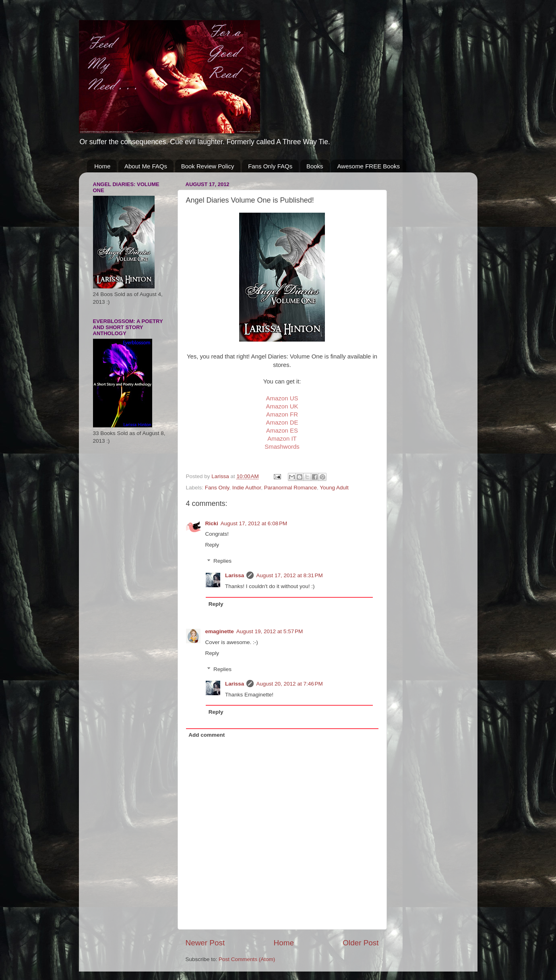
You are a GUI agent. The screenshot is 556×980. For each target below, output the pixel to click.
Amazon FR (282, 414)
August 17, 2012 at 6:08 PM (254, 523)
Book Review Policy (208, 166)
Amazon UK (282, 406)
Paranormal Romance (290, 488)
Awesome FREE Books (368, 166)
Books (315, 166)
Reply (212, 545)
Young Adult (334, 488)
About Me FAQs (146, 166)
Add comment (207, 735)
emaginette (220, 631)
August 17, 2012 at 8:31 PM (289, 575)
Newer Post (205, 943)
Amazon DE (282, 422)
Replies (222, 561)
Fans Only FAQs (270, 166)
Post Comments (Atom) (247, 959)
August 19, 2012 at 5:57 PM (270, 631)
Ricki (212, 523)
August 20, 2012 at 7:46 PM (289, 684)
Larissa (235, 575)
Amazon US (282, 398)
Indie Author (247, 488)
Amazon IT (282, 438)
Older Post (361, 943)
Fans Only (217, 488)
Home (102, 166)
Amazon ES (282, 430)
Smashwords (282, 446)
